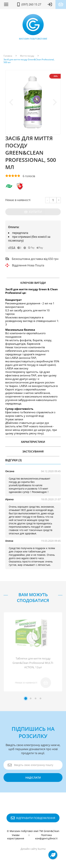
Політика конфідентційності (46, 837)
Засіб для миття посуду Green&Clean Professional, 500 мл (29, 61)
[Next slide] (54, 102)
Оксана (10, 471)
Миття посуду (27, 56)
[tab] (26, 698)
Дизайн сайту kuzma (33, 849)
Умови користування (16, 837)
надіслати (33, 778)
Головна (8, 56)
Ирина (9, 499)
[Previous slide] (12, 102)
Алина (9, 541)
